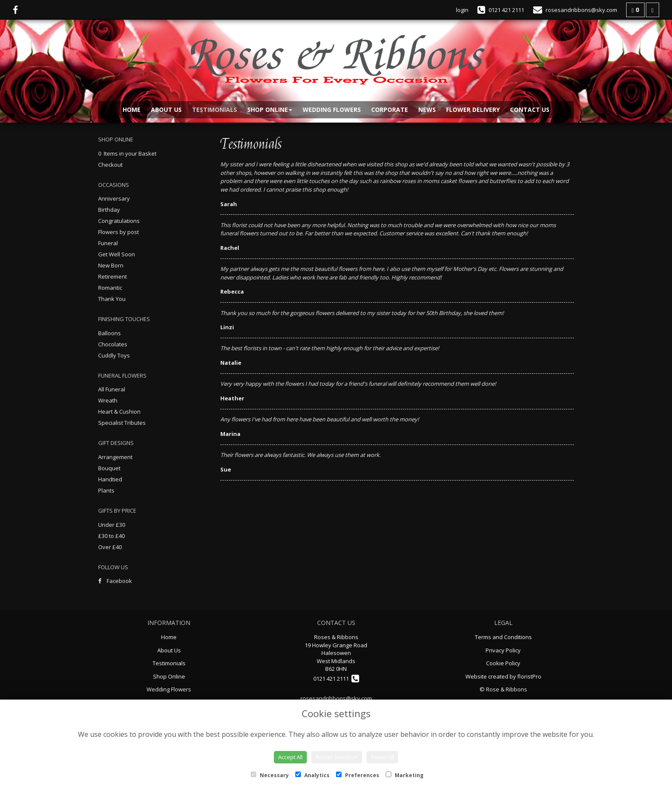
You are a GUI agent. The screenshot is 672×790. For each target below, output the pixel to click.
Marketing (405, 775)
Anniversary (114, 198)
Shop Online (270, 110)
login (462, 10)
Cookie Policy (503, 663)
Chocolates (113, 344)
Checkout (110, 165)
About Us (166, 110)
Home (132, 110)
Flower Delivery (473, 110)
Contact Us (530, 110)
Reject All (382, 757)
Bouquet (109, 468)
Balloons (109, 333)
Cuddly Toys (114, 355)
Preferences (358, 775)
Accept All (290, 757)
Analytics (312, 775)
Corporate (390, 110)
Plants (106, 490)
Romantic (110, 288)
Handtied (110, 479)
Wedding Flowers (332, 110)
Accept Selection (337, 757)
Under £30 (112, 525)
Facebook (115, 581)
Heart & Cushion (119, 412)
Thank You (112, 299)
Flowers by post (118, 232)
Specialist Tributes (122, 423)
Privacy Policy (503, 650)
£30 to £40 (111, 536)
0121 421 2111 (336, 679)
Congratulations (119, 221)
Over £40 (110, 547)
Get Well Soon (117, 254)
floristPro (529, 676)
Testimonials (214, 110)
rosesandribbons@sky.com (336, 698)
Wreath (108, 400)
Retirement (112, 276)
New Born (111, 265)
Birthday (109, 210)
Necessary (270, 775)
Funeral (108, 243)
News (427, 110)
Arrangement (115, 457)
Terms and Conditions (503, 637)
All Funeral (112, 389)
